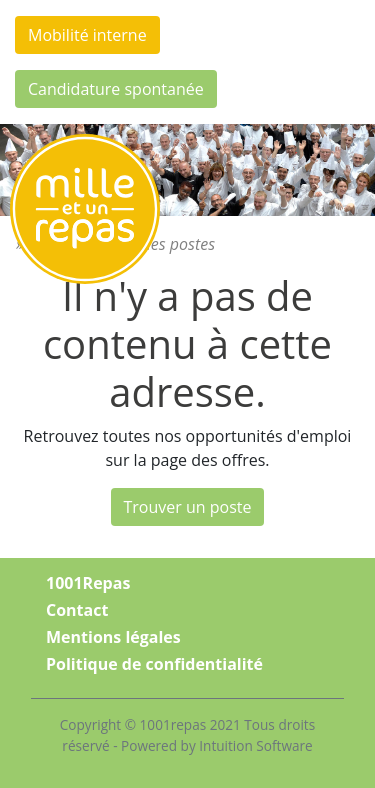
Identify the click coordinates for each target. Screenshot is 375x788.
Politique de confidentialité (154, 664)
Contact (77, 610)
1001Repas (88, 583)
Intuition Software (255, 745)
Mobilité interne (87, 35)
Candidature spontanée (116, 89)
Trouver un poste (188, 507)
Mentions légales (113, 637)
